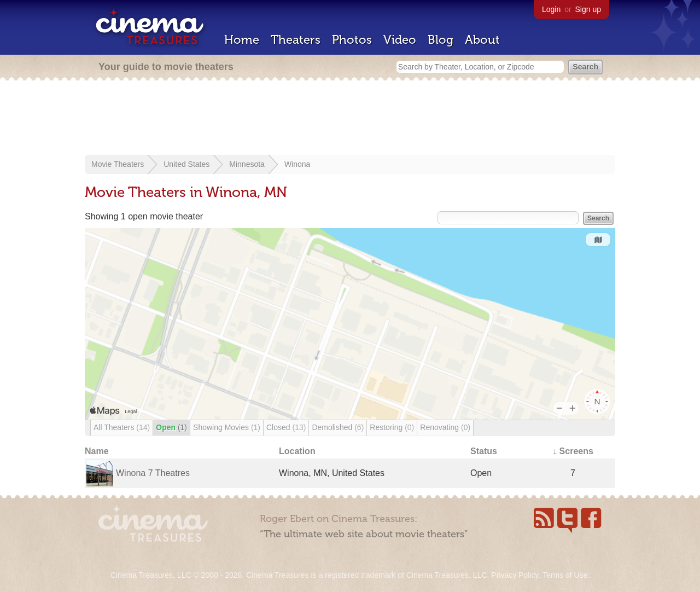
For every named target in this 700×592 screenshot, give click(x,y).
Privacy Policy (515, 575)
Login (551, 9)
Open (171, 427)
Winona (297, 164)
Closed (286, 427)
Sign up (588, 9)
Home (242, 40)
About (482, 40)
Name (97, 451)
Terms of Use (565, 575)
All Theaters (122, 427)
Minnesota (247, 164)
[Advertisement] (350, 119)
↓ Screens (573, 451)
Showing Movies (227, 427)
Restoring (392, 427)
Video (400, 40)
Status (484, 451)
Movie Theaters (118, 164)
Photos (352, 40)
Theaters (296, 40)
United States (186, 164)
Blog (441, 40)
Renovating (445, 427)
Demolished (338, 427)
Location (297, 451)
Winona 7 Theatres (153, 473)
